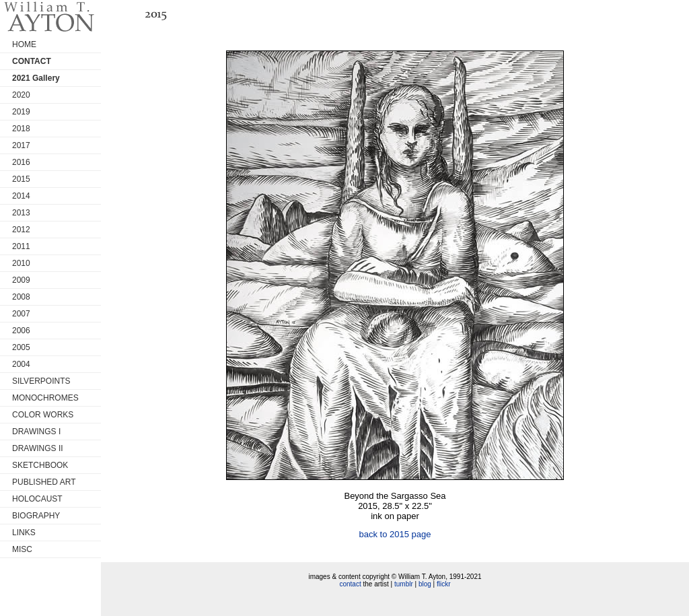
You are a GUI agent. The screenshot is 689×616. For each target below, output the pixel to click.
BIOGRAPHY (36, 516)
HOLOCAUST (37, 499)
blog (425, 584)
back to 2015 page (395, 534)
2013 (21, 213)
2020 (21, 95)
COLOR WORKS (43, 415)
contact (350, 584)
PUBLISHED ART (44, 482)
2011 (21, 246)
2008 (21, 297)
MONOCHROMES (45, 398)
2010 (21, 263)
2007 (21, 314)
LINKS (24, 533)
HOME (24, 44)
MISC (22, 549)
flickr (444, 584)
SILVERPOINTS (41, 381)
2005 (21, 347)
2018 (21, 129)
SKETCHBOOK (40, 465)
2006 (21, 331)
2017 (21, 145)
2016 (21, 162)
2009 (21, 280)
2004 (21, 364)
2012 (21, 230)
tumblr (404, 584)
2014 (21, 196)
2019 (21, 112)
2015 (21, 179)
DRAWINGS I (36, 432)
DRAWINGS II (38, 448)
